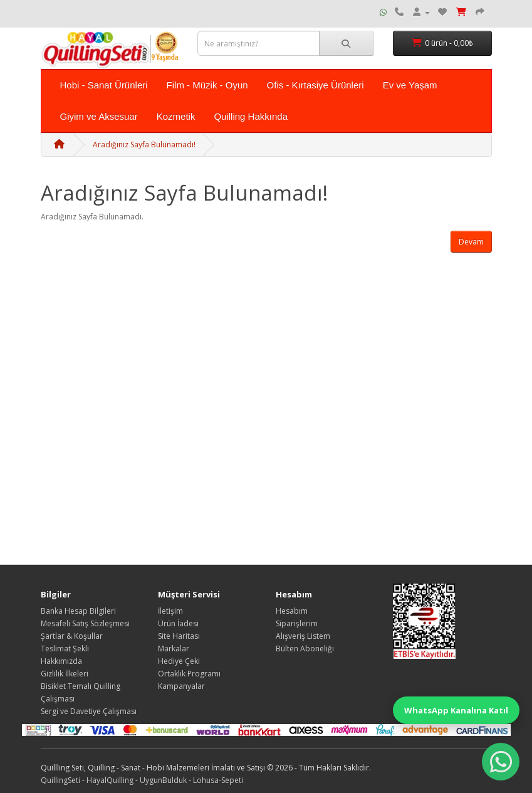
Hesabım (292, 611)
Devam (471, 242)
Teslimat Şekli (65, 649)
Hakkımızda (61, 661)
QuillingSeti (60, 780)
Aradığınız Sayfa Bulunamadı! (144, 144)
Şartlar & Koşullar (72, 636)
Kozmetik (176, 116)
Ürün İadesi (178, 623)
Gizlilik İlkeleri (65, 674)
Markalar (174, 649)
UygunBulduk (163, 780)
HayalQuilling (110, 780)
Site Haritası (179, 636)
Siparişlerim (297, 623)
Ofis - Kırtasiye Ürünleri (316, 85)
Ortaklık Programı (189, 674)
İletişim (170, 611)
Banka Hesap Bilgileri (78, 611)
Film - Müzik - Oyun (207, 85)
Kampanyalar (181, 686)
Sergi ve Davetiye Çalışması (89, 711)
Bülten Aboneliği (305, 649)
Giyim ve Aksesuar (99, 116)
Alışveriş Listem (303, 636)
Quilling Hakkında (251, 116)
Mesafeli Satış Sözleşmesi (85, 623)
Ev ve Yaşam (410, 85)
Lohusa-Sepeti (218, 780)
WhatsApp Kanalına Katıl (456, 710)
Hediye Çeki (179, 661)
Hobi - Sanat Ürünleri (104, 85)
